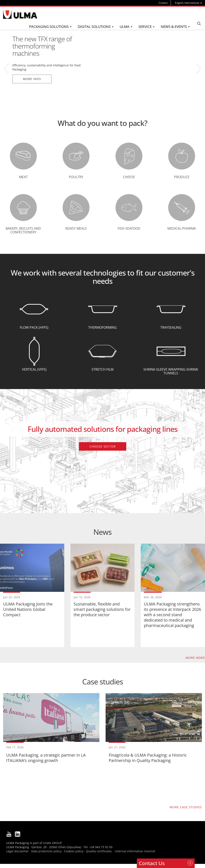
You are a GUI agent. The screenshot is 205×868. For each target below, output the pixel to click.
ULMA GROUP (52, 843)
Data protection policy (46, 851)
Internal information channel (135, 851)
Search (199, 24)
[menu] (188, 3)
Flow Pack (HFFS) (34, 327)
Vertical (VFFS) (34, 369)
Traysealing (171, 327)
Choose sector (103, 446)
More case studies (186, 807)
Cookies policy (74, 851)
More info (32, 79)
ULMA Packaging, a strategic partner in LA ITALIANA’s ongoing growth (46, 758)
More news (195, 658)
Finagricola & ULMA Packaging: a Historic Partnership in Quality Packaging (148, 758)
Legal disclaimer (17, 851)
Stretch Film (102, 369)
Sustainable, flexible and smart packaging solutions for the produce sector (102, 609)
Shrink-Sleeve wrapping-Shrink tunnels (171, 371)
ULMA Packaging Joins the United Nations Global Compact (28, 609)
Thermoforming (102, 327)
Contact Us (152, 863)
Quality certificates (99, 851)
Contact (163, 3)
